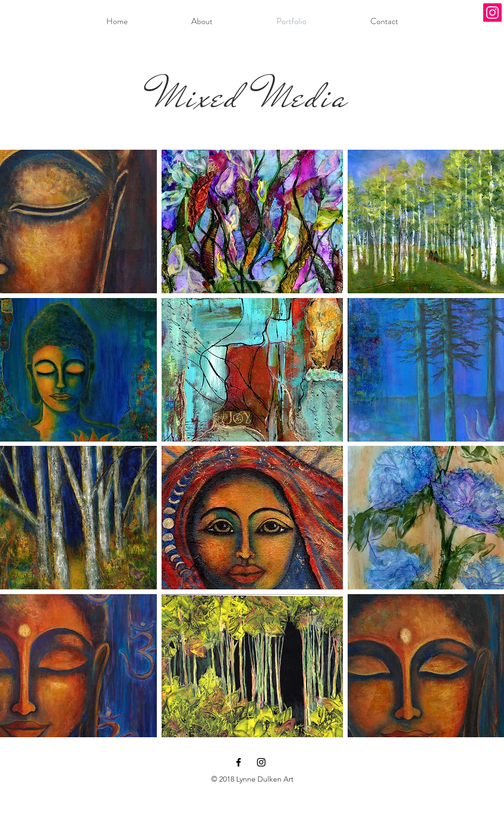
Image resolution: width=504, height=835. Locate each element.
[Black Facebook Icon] (239, 762)
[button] (252, 222)
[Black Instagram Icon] (261, 762)
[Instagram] (492, 13)
